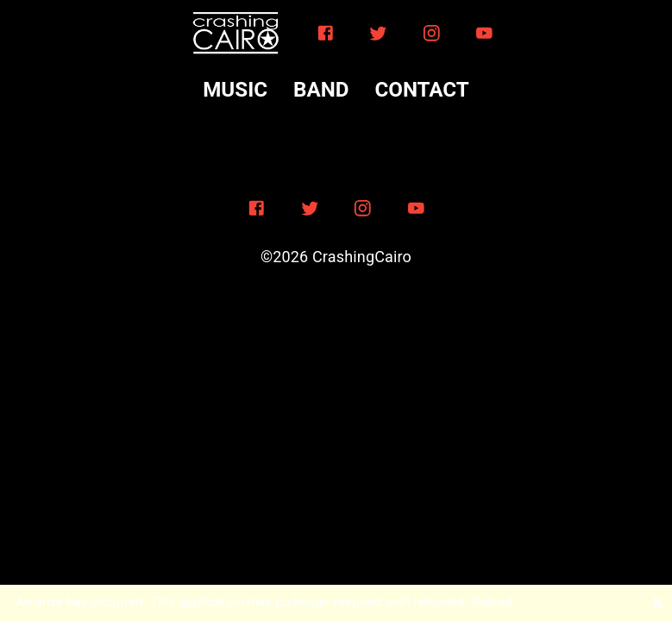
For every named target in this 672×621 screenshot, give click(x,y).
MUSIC (235, 90)
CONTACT (421, 90)
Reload (492, 602)
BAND (321, 90)
